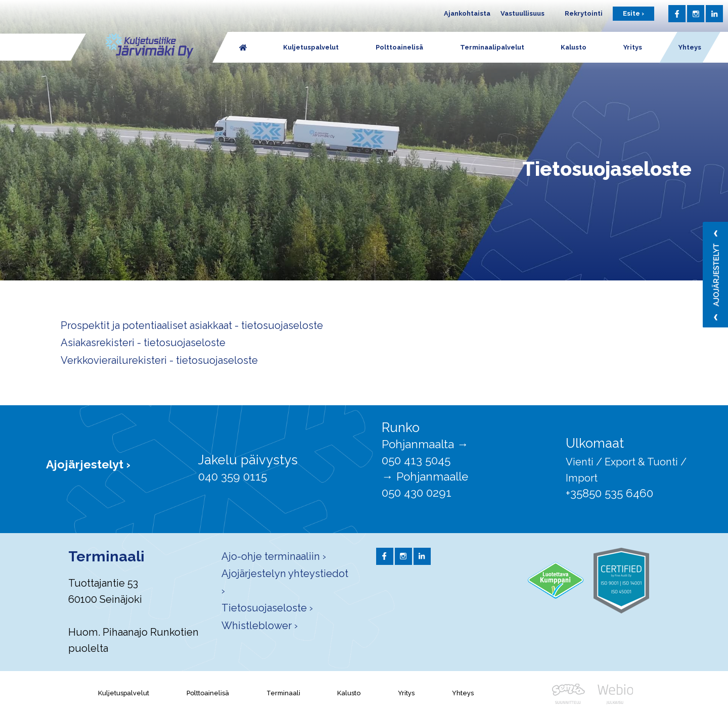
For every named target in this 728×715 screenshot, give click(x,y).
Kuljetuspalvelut (124, 693)
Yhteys (463, 693)
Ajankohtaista (467, 13)
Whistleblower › (260, 626)
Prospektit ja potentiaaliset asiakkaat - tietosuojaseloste (192, 325)
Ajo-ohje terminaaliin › (274, 556)
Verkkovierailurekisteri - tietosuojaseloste (159, 360)
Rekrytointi (584, 13)
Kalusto (349, 693)
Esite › (633, 13)
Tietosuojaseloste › (267, 608)
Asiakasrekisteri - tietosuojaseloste (143, 343)
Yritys (406, 693)
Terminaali (283, 693)
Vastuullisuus (522, 13)
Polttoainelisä (208, 693)
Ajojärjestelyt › (88, 464)
